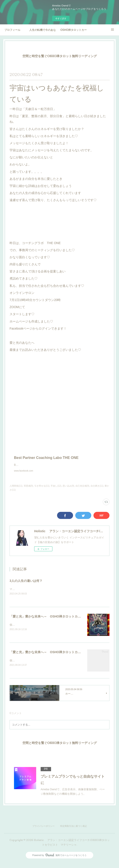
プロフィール (12, 30)
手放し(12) (56, 490)
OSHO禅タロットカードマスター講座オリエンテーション (74, 30)
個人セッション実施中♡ (24, 629)
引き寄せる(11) (42, 490)
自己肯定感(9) (82, 490)
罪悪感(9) (28, 490)
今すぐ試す (61, 18)
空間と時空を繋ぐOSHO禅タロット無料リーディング (60, 56)
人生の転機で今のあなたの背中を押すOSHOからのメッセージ (43, 30)
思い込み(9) (68, 490)
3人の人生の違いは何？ (26, 585)
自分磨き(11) (97, 490)
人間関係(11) (16, 490)
